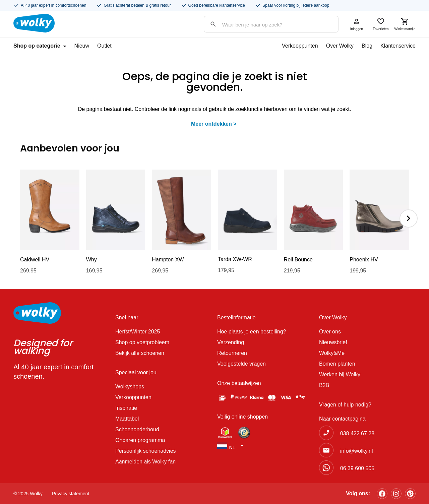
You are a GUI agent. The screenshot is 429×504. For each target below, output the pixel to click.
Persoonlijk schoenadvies (146, 451)
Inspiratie (126, 408)
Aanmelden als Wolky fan (145, 462)
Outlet (104, 46)
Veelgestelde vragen (241, 364)
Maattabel (127, 419)
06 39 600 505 (357, 468)
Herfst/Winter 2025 (138, 332)
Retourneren (232, 353)
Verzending (231, 342)
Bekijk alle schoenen (140, 353)
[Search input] (264, 25)
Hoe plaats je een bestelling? (252, 332)
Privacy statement (71, 494)
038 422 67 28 (357, 433)
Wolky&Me (332, 353)
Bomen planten (337, 364)
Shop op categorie (40, 46)
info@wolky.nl (357, 451)
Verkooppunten (300, 46)
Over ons (330, 332)
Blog (367, 46)
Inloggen (357, 24)
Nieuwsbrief (333, 342)
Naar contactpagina (342, 419)
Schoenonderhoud (137, 429)
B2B (324, 385)
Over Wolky (340, 46)
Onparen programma (140, 440)
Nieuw (82, 46)
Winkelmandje (405, 24)
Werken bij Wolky (340, 374)
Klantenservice (398, 46)
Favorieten (381, 24)
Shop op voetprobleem (142, 342)
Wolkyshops (130, 387)
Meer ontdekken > (214, 124)
